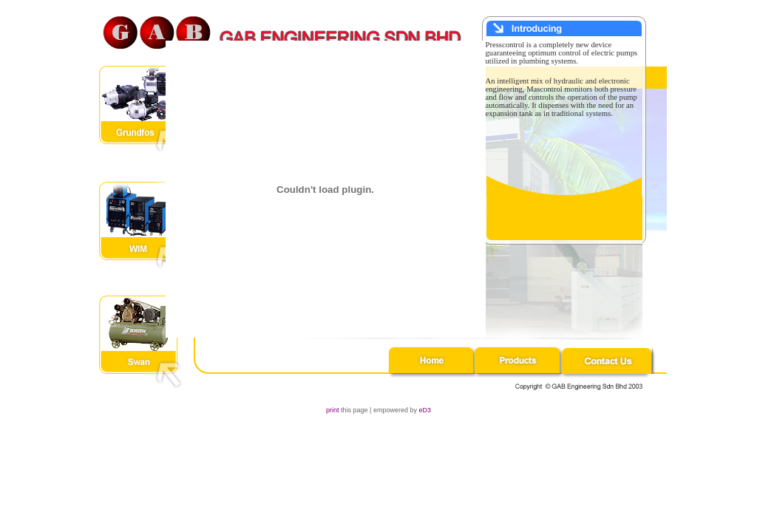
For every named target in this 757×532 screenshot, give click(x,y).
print (333, 410)
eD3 (425, 410)
